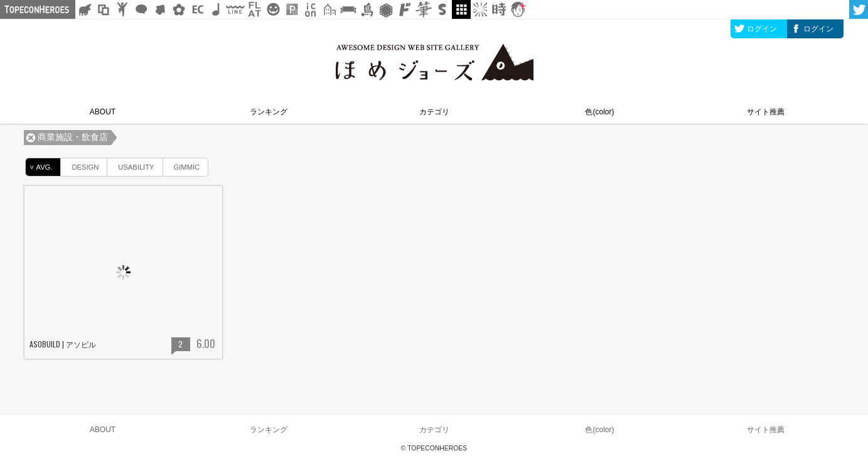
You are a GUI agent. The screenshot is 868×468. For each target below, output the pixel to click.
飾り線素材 (235, 9)
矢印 (160, 9)
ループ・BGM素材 (217, 9)
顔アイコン (518, 9)
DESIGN (80, 165)
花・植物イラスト (179, 9)
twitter (859, 9)
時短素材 (499, 9)
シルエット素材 (85, 9)
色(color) (599, 112)
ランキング (269, 112)
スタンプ (442, 9)
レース (386, 9)
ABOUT (103, 112)
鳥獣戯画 (367, 9)
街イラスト (330, 9)
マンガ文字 (405, 9)
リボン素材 (348, 9)
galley (461, 9)
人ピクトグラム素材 (122, 9)
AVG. (39, 167)
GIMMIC (182, 165)
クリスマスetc (273, 9)
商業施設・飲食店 (73, 137)
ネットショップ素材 (198, 9)
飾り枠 (104, 9)
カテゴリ (434, 112)
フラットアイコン (254, 9)
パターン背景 (292, 9)
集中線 (480, 9)
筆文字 (424, 9)
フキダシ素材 (141, 9)
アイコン (311, 9)
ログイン (762, 29)
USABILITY (131, 165)
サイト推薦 (766, 112)
